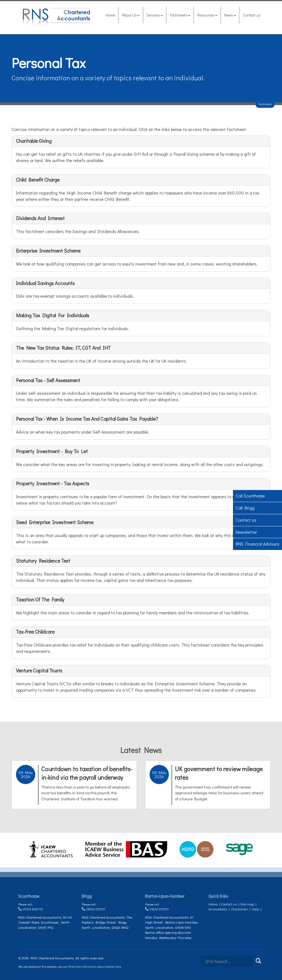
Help (256, 909)
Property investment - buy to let (52, 451)
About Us (131, 15)
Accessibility (218, 909)
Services (155, 15)
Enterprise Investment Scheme (48, 251)
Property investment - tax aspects (53, 483)
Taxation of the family (40, 600)
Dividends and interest (40, 218)
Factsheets (180, 15)
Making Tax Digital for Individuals (53, 315)
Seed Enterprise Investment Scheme (55, 522)
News (230, 15)
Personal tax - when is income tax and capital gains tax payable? (87, 419)
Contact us (252, 15)
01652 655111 (93, 909)
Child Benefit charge (38, 180)
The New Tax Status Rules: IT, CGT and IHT (63, 348)
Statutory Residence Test (43, 561)
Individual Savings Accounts (45, 283)
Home (110, 15)
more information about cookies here (98, 966)
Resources (207, 15)
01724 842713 (31, 909)
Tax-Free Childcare (35, 632)
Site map (247, 904)
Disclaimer (240, 909)
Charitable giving (34, 141)
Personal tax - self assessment (48, 380)
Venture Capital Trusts (39, 670)
